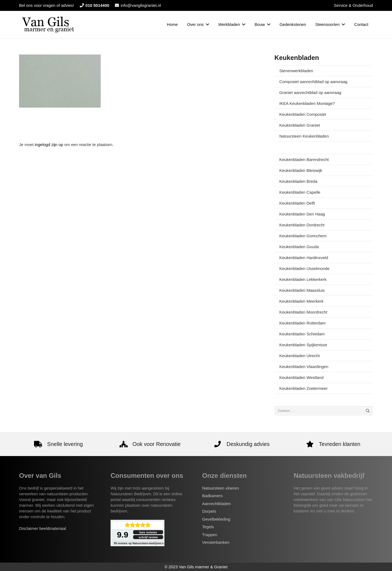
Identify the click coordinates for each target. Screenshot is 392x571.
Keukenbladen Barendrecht (304, 160)
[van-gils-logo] (48, 25)
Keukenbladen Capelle (300, 192)
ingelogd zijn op (49, 145)
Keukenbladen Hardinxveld (304, 258)
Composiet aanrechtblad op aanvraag (313, 82)
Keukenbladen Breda (298, 181)
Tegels (208, 527)
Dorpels (209, 511)
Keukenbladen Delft (297, 203)
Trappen (210, 535)
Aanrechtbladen (217, 504)
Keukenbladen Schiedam (302, 334)
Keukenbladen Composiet (303, 114)
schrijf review (148, 537)
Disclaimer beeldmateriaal (43, 528)
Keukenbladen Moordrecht (303, 312)
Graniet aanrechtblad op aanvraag (310, 92)
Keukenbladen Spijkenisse (303, 345)
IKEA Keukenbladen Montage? (307, 103)
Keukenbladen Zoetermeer (304, 388)
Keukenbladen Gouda (299, 247)
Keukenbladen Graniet (300, 125)
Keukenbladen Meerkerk (301, 301)
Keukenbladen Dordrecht (302, 225)
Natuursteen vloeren (221, 488)
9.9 (122, 535)
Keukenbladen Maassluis (302, 290)
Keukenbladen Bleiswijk (301, 170)
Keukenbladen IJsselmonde (304, 268)
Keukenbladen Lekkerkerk (303, 279)
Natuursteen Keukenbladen (304, 136)
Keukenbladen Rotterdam (302, 323)
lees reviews (148, 532)
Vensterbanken (216, 542)
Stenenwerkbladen (296, 71)
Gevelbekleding (216, 519)
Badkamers (213, 496)
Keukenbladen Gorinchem (303, 236)
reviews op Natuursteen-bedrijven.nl (139, 543)
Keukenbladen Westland (301, 377)
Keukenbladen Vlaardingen (304, 367)
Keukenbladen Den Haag (302, 214)
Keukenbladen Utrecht (299, 356)
